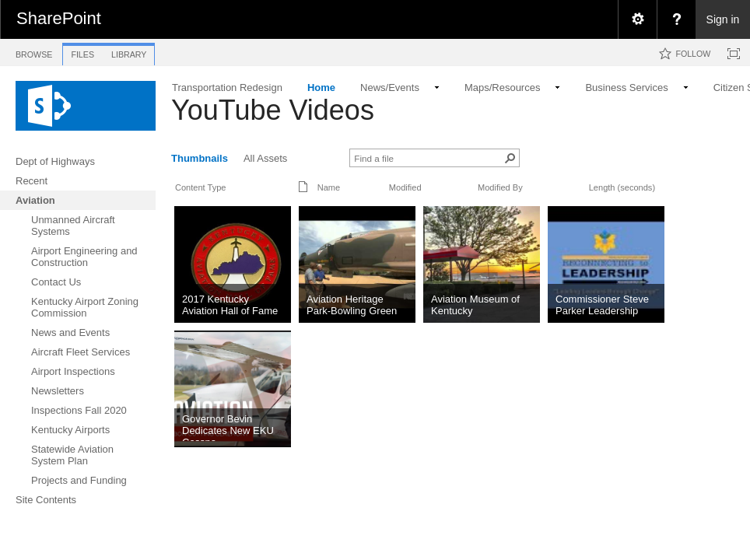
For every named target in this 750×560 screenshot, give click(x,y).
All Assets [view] (265, 158)
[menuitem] (637, 19)
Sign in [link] (723, 19)
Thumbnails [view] (200, 158)
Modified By (500, 187)
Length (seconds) (622, 187)
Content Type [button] (201, 187)
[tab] (34, 52)
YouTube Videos (273, 110)
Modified (405, 187)
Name (329, 187)
